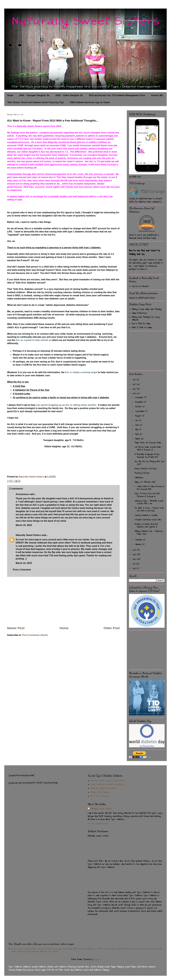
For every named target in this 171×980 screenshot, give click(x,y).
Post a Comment (22, 570)
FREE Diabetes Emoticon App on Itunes (90, 103)
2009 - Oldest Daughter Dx (69, 96)
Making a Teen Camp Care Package (147, 309)
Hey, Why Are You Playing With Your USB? (149, 463)
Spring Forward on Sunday (146, 515)
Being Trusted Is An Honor (146, 469)
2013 (135, 555)
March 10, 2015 (24, 525)
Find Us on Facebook (140, 286)
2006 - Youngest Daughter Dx (34, 96)
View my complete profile (98, 824)
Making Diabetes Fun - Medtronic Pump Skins (149, 533)
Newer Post (16, 628)
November (140, 402)
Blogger (97, 959)
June (137, 425)
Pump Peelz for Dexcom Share (148, 443)
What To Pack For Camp (142, 327)
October (139, 407)
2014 (135, 550)
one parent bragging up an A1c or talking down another (66, 405)
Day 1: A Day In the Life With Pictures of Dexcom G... (147, 495)
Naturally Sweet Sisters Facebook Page (108, 781)
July (137, 420)
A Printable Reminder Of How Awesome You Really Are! (147, 456)
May (137, 430)
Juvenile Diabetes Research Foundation (107, 784)
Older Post (112, 628)
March (138, 439)
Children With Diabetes (100, 792)
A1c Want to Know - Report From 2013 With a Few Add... (149, 509)
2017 (134, 384)
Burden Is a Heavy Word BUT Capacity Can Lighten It (146, 525)
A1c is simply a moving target (81, 372)
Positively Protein (142, 473)
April (138, 434)
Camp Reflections (139, 313)
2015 (135, 393)
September (140, 411)
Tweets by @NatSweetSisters (142, 298)
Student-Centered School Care (148, 520)
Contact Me (157, 96)
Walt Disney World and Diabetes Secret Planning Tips (35, 103)
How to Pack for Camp (141, 324)
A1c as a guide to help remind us (33, 340)
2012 (135, 559)
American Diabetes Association (103, 788)
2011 (134, 564)
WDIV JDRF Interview (99, 796)
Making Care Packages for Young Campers (146, 318)
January (139, 544)
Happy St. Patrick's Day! (145, 482)
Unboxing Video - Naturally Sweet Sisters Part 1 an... (149, 502)
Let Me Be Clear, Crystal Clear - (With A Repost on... (149, 448)
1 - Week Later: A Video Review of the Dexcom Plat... (149, 488)
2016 (135, 389)
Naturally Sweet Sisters (32, 477)
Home (10, 96)
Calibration (139, 478)
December (140, 397)
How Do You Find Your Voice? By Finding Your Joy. (144, 252)
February (139, 540)
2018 (135, 380)
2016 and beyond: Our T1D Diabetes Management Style (117, 96)
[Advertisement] (63, 601)
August (139, 416)
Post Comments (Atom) (35, 635)
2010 (135, 568)
